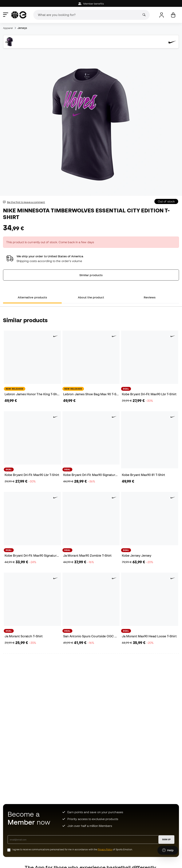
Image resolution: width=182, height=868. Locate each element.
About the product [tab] (91, 297)
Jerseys (22, 28)
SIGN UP (166, 839)
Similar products (91, 275)
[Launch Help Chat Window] (168, 850)
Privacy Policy (105, 849)
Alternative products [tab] (32, 297)
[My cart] (173, 15)
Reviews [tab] (150, 297)
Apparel (8, 28)
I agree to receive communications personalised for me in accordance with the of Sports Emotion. (72, 849)
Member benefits (91, 4)
